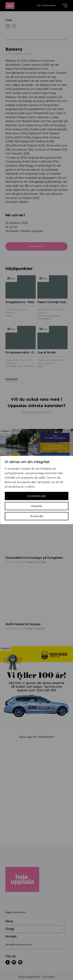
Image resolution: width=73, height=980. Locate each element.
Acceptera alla (36, 496)
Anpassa (37, 506)
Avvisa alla (37, 516)
